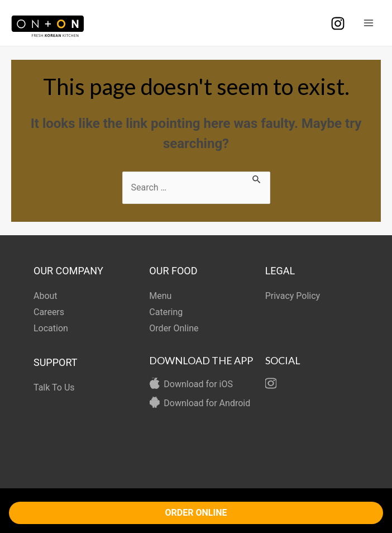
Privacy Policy (293, 296)
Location (51, 328)
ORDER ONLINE (196, 513)
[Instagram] (338, 23)
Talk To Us (54, 387)
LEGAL (280, 271)
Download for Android (207, 403)
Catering (166, 312)
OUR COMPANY (68, 271)
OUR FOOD (173, 271)
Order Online (174, 328)
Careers (49, 312)
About (46, 296)
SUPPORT (56, 362)
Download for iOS (198, 384)
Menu (160, 296)
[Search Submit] (257, 178)
